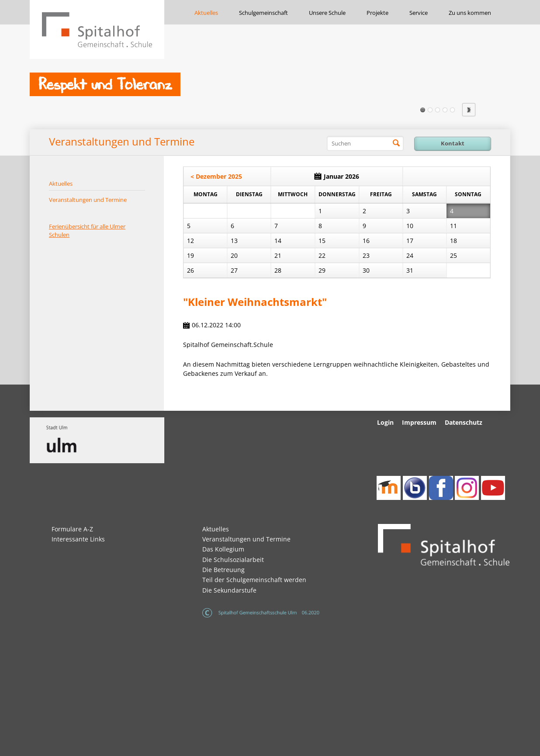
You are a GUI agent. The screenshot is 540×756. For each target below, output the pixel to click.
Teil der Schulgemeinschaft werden (254, 580)
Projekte (377, 13)
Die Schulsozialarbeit (233, 560)
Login (385, 422)
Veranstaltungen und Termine (88, 200)
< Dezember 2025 (216, 176)
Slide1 (423, 110)
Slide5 (452, 110)
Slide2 (430, 110)
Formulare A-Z (72, 529)
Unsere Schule (327, 13)
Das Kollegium (223, 549)
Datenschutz (464, 422)
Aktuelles (206, 13)
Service (419, 13)
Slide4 (445, 110)
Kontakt (453, 143)
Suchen (396, 143)
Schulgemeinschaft (263, 13)
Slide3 (438, 110)
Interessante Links (78, 539)
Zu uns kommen (470, 13)
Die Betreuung (223, 570)
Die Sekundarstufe (229, 590)
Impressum (419, 422)
